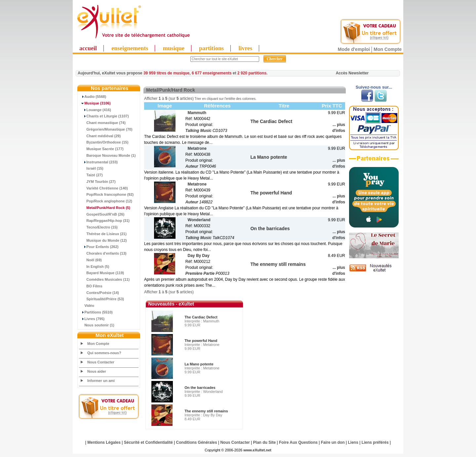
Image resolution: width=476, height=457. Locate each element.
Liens (353, 442)
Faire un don (333, 442)
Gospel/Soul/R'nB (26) (102, 214)
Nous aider (97, 371)
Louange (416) (95, 110)
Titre (284, 106)
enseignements (130, 48)
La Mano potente (199, 364)
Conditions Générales (197, 442)
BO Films (91, 286)
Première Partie (200, 273)
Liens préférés (375, 442)
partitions (211, 48)
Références (217, 106)
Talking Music (198, 131)
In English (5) (94, 267)
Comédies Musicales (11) (104, 279)
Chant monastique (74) (102, 123)
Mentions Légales (104, 442)
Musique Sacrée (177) (101, 149)
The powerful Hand (201, 341)
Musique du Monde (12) (103, 240)
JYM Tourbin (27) (98, 182)
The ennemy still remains (206, 411)
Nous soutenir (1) (97, 325)
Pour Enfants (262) (99, 247)
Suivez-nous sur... (374, 87)
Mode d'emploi (354, 49)
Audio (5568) (93, 97)
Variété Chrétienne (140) (104, 188)
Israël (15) (91, 168)
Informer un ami (101, 381)
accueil (88, 48)
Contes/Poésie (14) (99, 293)
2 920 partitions (252, 73)
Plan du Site (265, 442)
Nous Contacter (101, 362)
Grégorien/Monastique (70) (106, 129)
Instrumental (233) (99, 162)
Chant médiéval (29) (100, 136)
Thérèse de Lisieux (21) (103, 234)
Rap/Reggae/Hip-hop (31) (104, 221)
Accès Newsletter (352, 73)
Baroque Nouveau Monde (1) (107, 155)
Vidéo (87, 306)
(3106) (95, 103)
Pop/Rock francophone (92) (106, 194)
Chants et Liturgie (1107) (104, 116)
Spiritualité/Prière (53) (102, 299)
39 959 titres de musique (166, 73)
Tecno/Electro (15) (99, 227)
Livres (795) (92, 319)
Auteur (192, 166)
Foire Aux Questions (298, 442)
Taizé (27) (91, 175)
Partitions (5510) (96, 312)
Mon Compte (388, 49)
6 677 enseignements (212, 73)
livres (245, 48)
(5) (105, 208)
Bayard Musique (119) (102, 273)
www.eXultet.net (257, 450)
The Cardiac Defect (201, 317)
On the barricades (200, 388)
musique (174, 48)
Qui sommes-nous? (104, 353)
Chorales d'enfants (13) (103, 253)
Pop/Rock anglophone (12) (106, 201)
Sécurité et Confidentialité (148, 442)
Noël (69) (91, 260)
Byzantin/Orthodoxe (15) (104, 142)
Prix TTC (332, 106)
